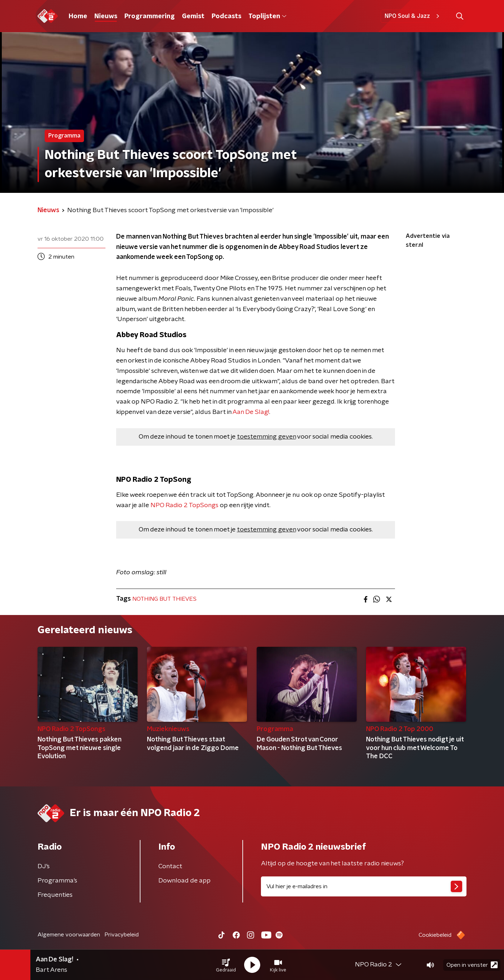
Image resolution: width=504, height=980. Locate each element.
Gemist (193, 16)
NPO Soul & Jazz (413, 16)
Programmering (150, 16)
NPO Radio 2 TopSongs (184, 505)
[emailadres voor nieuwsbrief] (364, 886)
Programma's (57, 881)
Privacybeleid (122, 935)
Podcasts (226, 16)
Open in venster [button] (472, 965)
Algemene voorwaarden (69, 935)
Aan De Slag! (251, 412)
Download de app (184, 881)
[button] (226, 965)
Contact (170, 866)
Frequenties (55, 895)
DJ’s (44, 866)
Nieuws (106, 16)
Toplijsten (267, 16)
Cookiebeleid (435, 935)
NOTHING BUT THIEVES (164, 599)
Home (78, 16)
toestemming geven (266, 437)
